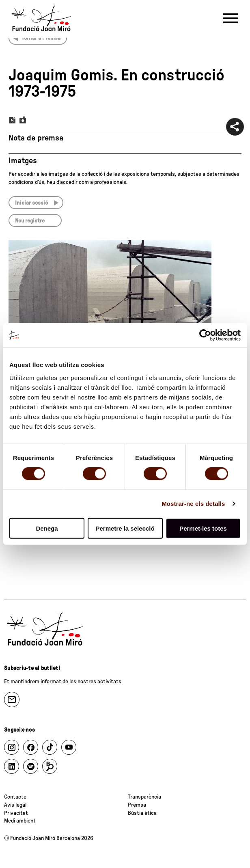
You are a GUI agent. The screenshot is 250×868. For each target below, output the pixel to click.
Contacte (15, 797)
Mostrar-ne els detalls (193, 504)
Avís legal (15, 805)
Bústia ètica (142, 813)
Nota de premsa (36, 138)
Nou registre (30, 221)
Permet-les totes (203, 528)
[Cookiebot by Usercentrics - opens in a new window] (205, 335)
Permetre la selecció (125, 528)
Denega (47, 528)
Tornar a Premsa (41, 38)
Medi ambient (20, 821)
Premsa (137, 805)
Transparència (144, 797)
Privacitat (16, 813)
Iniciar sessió (31, 203)
